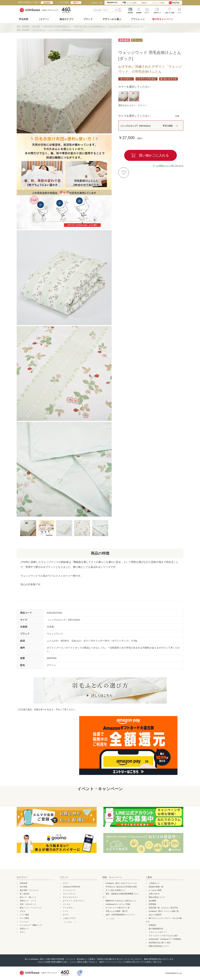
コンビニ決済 (131, 3)
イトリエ (66, 904)
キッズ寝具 (24, 918)
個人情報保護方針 (156, 929)
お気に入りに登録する (124, 173)
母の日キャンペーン (163, 19)
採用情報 (152, 904)
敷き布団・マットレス (29, 890)
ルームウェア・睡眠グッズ (31, 925)
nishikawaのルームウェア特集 (118, 904)
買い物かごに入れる (154, 155)
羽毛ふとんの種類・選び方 (117, 911)
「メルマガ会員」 (69, 2)
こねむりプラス (69, 918)
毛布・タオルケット (28, 904)
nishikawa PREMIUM (71, 887)
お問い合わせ (154, 894)
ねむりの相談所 (155, 915)
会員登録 (139, 10)
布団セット (24, 929)
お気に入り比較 (169, 10)
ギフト (23, 932)
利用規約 (152, 925)
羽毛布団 (23, 19)
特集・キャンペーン (112, 877)
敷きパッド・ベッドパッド (31, 908)
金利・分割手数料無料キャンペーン (120, 915)
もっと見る (68, 922)
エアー (66, 883)
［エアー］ (44, 19)
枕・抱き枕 (24, 894)
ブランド (64, 877)
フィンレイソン (69, 890)
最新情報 (130, 10)
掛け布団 (23, 887)
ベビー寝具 (24, 915)
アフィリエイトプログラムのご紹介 (163, 936)
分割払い (144, 3)
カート (179, 10)
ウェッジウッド (69, 894)
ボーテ (66, 915)
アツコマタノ (68, 908)
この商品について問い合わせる (169, 166)
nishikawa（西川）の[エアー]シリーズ (121, 883)
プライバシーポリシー (158, 932)
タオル (23, 911)
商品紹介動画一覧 (156, 887)
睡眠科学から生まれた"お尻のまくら (121, 901)
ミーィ (66, 911)
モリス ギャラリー (70, 897)
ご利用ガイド (157, 10)
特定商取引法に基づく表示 (160, 943)
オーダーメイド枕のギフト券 (118, 908)
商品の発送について (157, 897)
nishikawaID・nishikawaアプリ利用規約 (165, 939)
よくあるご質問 (155, 890)
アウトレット (138, 19)
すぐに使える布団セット (116, 890)
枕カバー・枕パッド (28, 897)
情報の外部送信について (159, 946)
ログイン (147, 10)
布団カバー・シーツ (28, 901)
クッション (24, 922)
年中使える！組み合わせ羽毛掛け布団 (121, 887)
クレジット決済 (158, 3)
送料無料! (47, 3)
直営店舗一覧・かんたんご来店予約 (163, 908)
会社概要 (152, 901)
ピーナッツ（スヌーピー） (74, 901)
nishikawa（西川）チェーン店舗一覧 (164, 911)
